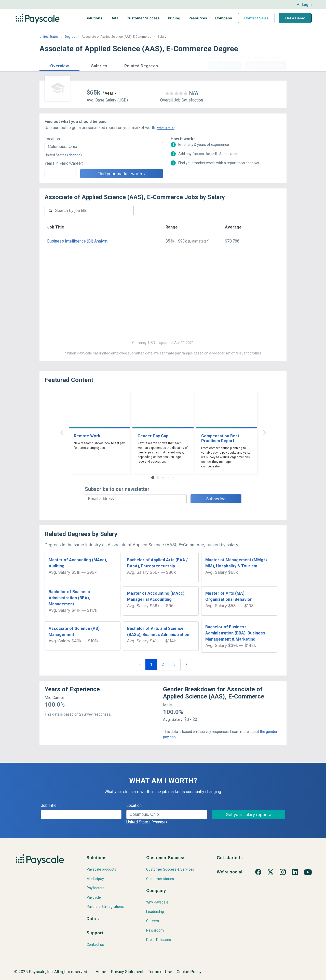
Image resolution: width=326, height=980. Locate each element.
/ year (108, 93)
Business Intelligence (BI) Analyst (77, 241)
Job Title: (49, 805)
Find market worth (266, 65)
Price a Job (225, 65)
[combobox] (104, 147)
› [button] (264, 432)
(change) (74, 155)
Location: (53, 139)
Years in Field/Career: (64, 163)
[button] (59, 65)
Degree (70, 37)
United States (49, 37)
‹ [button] (62, 432)
